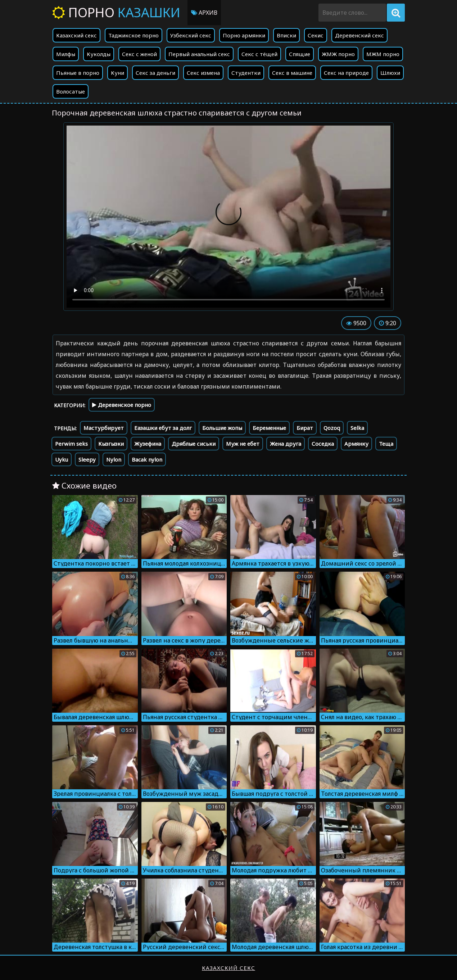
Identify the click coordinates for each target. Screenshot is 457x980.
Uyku (62, 459)
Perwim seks (71, 444)
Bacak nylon (147, 459)
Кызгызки (111, 444)
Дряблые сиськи (194, 444)
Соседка (323, 444)
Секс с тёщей (259, 54)
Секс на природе (346, 73)
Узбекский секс (191, 35)
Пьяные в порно (78, 73)
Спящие (300, 54)
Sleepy (87, 459)
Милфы (66, 54)
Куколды (99, 54)
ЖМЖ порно (338, 54)
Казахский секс (76, 35)
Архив (204, 13)
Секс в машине (292, 73)
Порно (116, 12)
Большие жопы (222, 428)
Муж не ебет (243, 444)
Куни (117, 73)
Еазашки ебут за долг (163, 428)
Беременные (269, 428)
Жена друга (286, 444)
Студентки (246, 73)
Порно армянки (244, 35)
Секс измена (203, 73)
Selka (357, 428)
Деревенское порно (122, 405)
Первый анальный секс (199, 54)
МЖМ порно (383, 54)
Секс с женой (139, 54)
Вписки (286, 35)
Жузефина (148, 444)
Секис (316, 35)
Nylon (114, 459)
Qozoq (332, 428)
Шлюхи (390, 73)
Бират (305, 428)
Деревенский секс (359, 35)
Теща (386, 444)
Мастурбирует (104, 428)
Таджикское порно (134, 35)
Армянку (356, 444)
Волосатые (71, 91)
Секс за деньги (155, 73)
